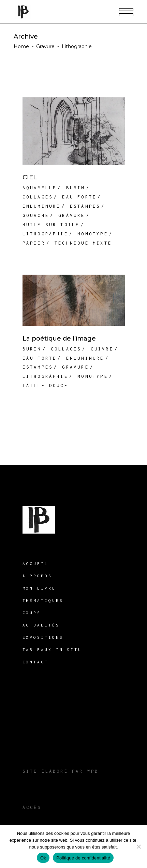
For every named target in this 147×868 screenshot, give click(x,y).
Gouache (36, 215)
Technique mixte (83, 243)
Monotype (93, 234)
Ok (43, 858)
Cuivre (102, 349)
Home (21, 46)
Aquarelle (40, 188)
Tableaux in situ (52, 650)
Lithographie (45, 234)
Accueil (35, 563)
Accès (32, 807)
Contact (35, 662)
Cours (32, 613)
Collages (38, 197)
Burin (76, 188)
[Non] (138, 846)
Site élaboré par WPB (61, 771)
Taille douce (45, 385)
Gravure (45, 46)
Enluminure (42, 206)
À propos (37, 576)
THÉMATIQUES (43, 600)
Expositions (43, 637)
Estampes (85, 206)
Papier (34, 243)
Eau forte (79, 197)
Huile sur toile (51, 225)
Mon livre (39, 588)
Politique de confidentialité (83, 858)
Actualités (41, 625)
